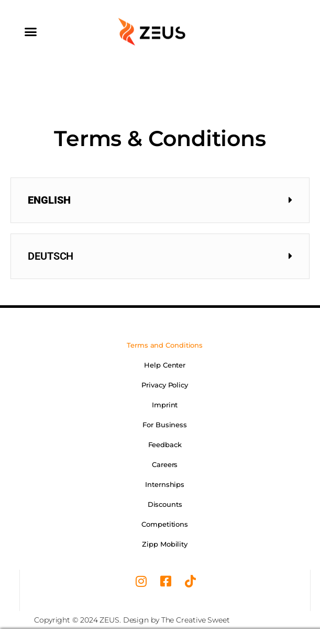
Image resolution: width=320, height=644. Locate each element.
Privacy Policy (165, 385)
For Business (165, 425)
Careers (165, 464)
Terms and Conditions (165, 345)
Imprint (165, 405)
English (49, 200)
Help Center (165, 365)
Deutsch (51, 256)
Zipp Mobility (165, 544)
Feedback (165, 445)
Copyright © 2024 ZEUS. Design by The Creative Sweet (132, 620)
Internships (165, 484)
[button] (31, 31)
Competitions (165, 524)
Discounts (165, 504)
